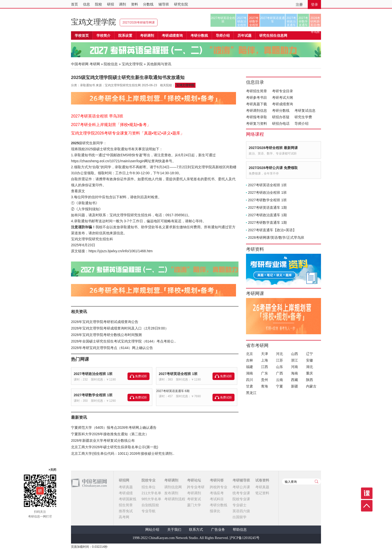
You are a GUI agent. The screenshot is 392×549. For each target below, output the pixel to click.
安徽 (309, 360)
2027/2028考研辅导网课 (139, 22)
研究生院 (181, 4)
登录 (314, 4)
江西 (264, 367)
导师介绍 (223, 35)
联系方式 (196, 530)
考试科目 (217, 499)
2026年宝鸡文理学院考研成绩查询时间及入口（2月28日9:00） (120, 328)
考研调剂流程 (175, 499)
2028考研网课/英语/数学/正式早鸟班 (315, 21)
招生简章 (126, 505)
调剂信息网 (173, 487)
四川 (249, 380)
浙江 (294, 360)
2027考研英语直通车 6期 (173, 391)
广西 (279, 373)
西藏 (294, 380)
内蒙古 (311, 386)
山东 (279, 367)
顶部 (367, 506)
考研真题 (126, 487)
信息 (86, 4)
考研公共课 (241, 487)
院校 (98, 4)
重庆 (309, 373)
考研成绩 (126, 493)
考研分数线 (281, 110)
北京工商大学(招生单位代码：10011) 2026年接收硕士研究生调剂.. (123, 453)
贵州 (264, 380)
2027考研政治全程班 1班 (93, 374)
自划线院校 (150, 505)
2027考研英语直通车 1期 (267, 207)
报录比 (215, 511)
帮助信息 (240, 530)
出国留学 (239, 517)
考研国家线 (127, 499)
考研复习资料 (256, 123)
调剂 (122, 4)
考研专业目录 (282, 91)
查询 (316, 481)
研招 (110, 4)
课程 (367, 493)
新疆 (294, 386)
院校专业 (148, 480)
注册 (299, 4)
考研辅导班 (241, 480)
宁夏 (279, 386)
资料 (134, 4)
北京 (249, 354)
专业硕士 (239, 505)
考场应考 (217, 493)
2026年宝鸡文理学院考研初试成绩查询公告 (105, 322)
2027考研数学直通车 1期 (267, 222)
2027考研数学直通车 (303, 21)
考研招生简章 (256, 91)
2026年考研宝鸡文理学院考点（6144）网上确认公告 (112, 348)
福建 (249, 367)
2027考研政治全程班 (242, 21)
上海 (264, 360)
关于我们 (174, 530)
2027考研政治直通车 (291, 21)
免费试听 (141, 376)
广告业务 (218, 530)
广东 (264, 373)
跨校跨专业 (218, 487)
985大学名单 (151, 499)
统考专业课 (241, 493)
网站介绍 (152, 530)
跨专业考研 (196, 487)
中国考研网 (89, 483)
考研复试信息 (305, 110)
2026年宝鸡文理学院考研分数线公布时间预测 (106, 335)
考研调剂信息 (256, 110)
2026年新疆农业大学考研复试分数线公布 (103, 440)
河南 (294, 367)
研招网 (124, 480)
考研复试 (194, 499)
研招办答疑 (281, 117)
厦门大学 (194, 505)
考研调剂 (147, 35)
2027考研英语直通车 (273, 20)
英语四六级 (241, 511)
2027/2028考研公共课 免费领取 (273, 168)
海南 (294, 373)
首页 (74, 4)
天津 (264, 354)
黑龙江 (251, 393)
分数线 (148, 4)
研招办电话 (281, 123)
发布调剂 (171, 493)
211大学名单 (151, 493)
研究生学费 (303, 117)
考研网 (95, 64)
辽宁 (309, 354)
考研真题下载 (256, 104)
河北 (279, 354)
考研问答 (217, 480)
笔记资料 (262, 493)
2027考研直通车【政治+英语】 (272, 230)
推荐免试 (126, 511)
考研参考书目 (256, 97)
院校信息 (111, 64)
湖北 (309, 367)
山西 (294, 354)
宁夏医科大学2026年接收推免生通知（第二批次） (110, 434)
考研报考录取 (256, 117)
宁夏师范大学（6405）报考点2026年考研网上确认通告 (114, 427)
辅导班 (164, 4)
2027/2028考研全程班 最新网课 (273, 148)
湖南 (249, 373)
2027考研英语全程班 (223, 20)
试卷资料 (262, 480)
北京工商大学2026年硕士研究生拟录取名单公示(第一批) (114, 447)
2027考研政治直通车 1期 (267, 215)
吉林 (249, 360)
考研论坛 (194, 480)
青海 (264, 386)
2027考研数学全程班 (254, 21)
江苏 (279, 360)
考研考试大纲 (282, 97)
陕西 (309, 380)
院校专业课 (241, 499)
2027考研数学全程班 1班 (93, 395)
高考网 (124, 517)
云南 (279, 380)
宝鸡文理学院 (93, 22)
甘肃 (249, 386)
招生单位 (148, 487)
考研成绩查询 (282, 104)
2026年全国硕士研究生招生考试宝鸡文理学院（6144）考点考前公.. (123, 341)
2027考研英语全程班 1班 (178, 374)
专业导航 (148, 511)
